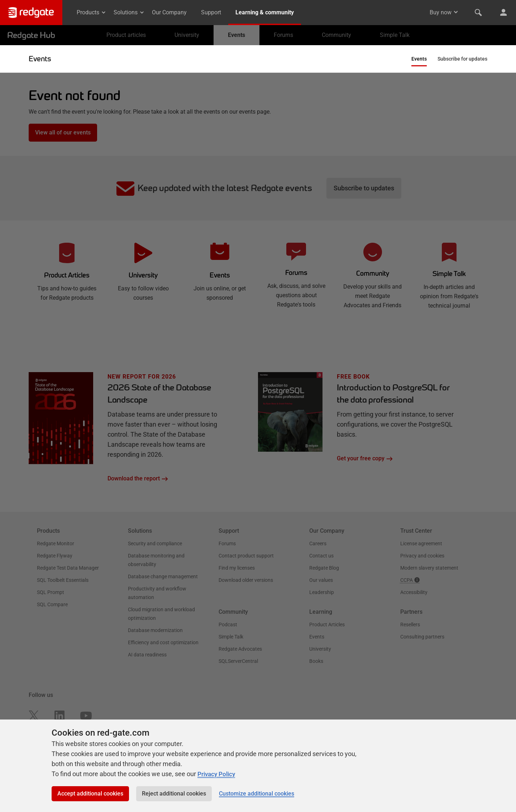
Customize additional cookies (257, 794)
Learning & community (265, 12)
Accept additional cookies (90, 794)
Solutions (129, 12)
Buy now (441, 12)
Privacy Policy (218, 774)
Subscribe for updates (462, 59)
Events (40, 59)
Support (211, 12)
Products (92, 12)
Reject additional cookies (174, 794)
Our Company (169, 12)
